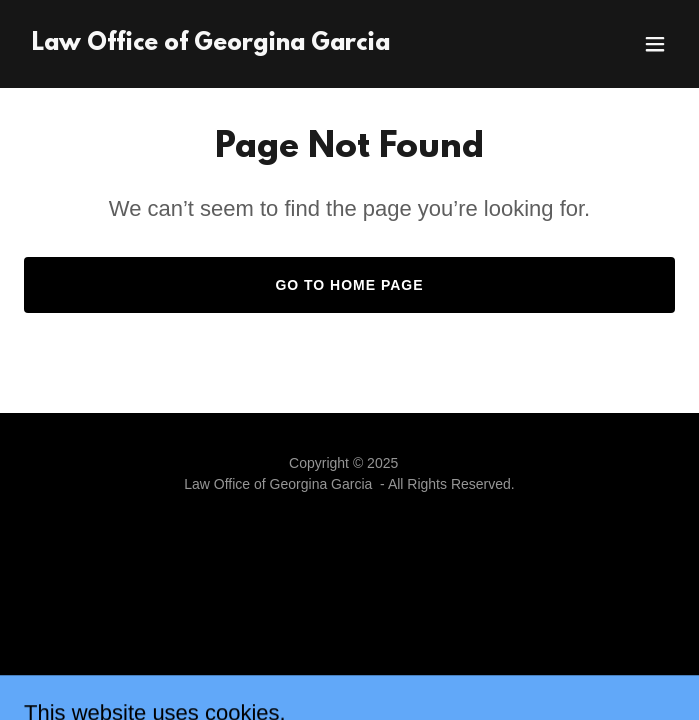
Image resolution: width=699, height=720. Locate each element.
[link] (211, 44)
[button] (655, 44)
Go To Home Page (349, 285)
